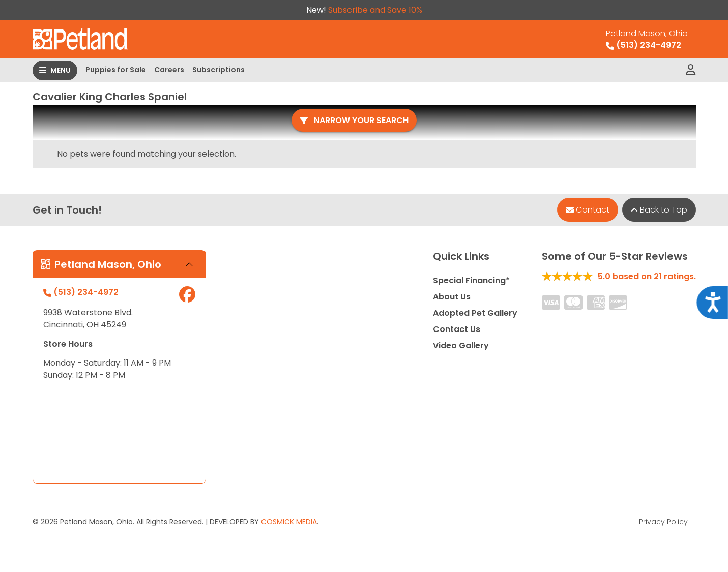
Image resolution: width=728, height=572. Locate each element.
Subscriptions (219, 70)
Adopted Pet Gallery (475, 313)
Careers (169, 70)
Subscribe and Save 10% (375, 10)
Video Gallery (461, 345)
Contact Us (457, 329)
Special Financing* (471, 280)
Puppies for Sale (116, 70)
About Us (452, 297)
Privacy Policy (663, 522)
